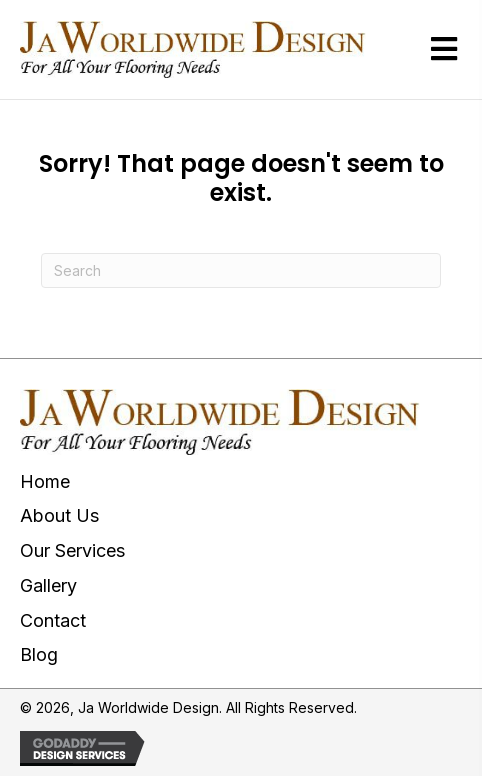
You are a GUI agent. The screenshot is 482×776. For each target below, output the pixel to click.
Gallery (48, 585)
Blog (39, 654)
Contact (53, 620)
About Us (59, 515)
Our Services (72, 550)
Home (45, 481)
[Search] (241, 270)
